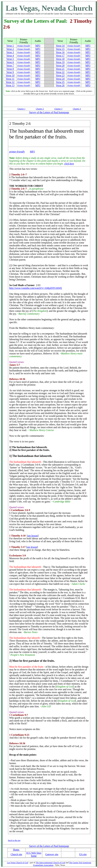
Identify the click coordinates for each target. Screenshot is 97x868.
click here (69, 164)
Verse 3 (10, 52)
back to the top (14, 840)
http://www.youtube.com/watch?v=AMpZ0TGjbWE (36, 288)
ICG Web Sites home (34, 854)
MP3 (38, 46)
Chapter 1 (21, 109)
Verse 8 (10, 69)
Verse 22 (60, 72)
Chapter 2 (40, 109)
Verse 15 (60, 49)
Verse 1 (10, 46)
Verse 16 (60, 52)
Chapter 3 (58, 109)
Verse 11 (10, 79)
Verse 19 (60, 62)
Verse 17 (60, 56)
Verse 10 (10, 75)
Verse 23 (60, 75)
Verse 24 (60, 79)
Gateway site (52, 854)
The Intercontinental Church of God (50, 863)
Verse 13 (10, 85)
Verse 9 (10, 72)
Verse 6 (10, 62)
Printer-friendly (24, 46)
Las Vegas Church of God (18, 863)
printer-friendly (17, 152)
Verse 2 (10, 49)
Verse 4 (10, 56)
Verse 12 (10, 82)
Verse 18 (60, 59)
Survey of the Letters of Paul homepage (49, 112)
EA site (83, 854)
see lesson (33, 536)
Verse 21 (60, 69)
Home (16, 850)
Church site (16, 854)
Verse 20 (60, 66)
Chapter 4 (77, 109)
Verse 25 (60, 82)
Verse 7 (10, 66)
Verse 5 (10, 59)
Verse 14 (60, 46)
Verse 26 (60, 85)
